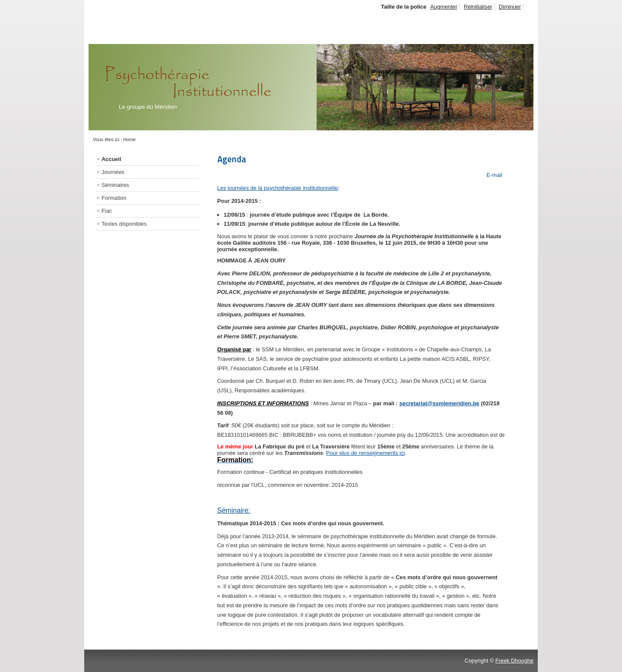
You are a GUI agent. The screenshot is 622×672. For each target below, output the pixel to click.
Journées (113, 172)
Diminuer (510, 7)
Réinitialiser (478, 7)
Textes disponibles (124, 224)
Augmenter (444, 7)
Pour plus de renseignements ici (365, 453)
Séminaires (115, 185)
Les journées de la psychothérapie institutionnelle (278, 188)
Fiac (107, 211)
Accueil (111, 159)
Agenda (232, 159)
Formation (114, 198)
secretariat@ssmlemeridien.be (439, 403)
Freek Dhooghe (514, 661)
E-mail (494, 175)
